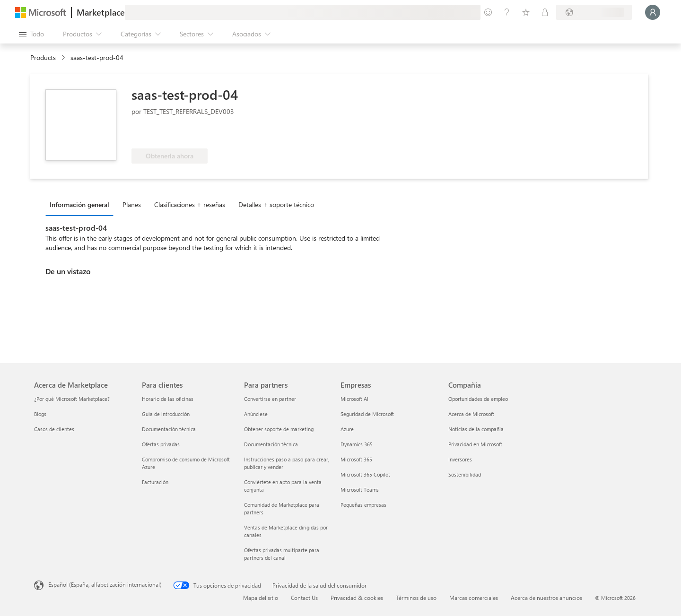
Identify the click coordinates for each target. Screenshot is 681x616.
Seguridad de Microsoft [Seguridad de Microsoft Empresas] (367, 414)
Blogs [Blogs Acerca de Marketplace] (40, 414)
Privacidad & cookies (357, 598)
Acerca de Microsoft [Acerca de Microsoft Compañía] (471, 414)
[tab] (82, 204)
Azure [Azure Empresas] (347, 429)
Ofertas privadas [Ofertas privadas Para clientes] (161, 444)
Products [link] (43, 57)
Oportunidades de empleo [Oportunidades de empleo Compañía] (478, 399)
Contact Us (304, 598)
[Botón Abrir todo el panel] (31, 34)
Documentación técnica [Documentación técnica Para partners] (271, 444)
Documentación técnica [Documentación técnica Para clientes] (169, 429)
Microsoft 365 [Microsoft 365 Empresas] (356, 459)
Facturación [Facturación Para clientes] (155, 482)
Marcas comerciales (474, 598)
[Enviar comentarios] (488, 12)
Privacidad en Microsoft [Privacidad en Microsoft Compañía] (475, 444)
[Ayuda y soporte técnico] (507, 12)
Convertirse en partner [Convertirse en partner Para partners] (270, 399)
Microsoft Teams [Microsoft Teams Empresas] (360, 490)
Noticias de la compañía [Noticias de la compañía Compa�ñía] (476, 429)
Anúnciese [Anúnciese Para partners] (256, 414)
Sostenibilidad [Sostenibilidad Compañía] (465, 474)
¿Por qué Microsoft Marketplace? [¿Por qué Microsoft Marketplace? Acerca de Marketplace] (72, 399)
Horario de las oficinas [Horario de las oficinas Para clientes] (168, 399)
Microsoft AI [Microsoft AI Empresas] (354, 399)
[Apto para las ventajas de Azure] (170, 134)
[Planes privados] (545, 12)
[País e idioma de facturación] (594, 12)
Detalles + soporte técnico (276, 204)
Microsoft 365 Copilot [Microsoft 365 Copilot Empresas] (365, 474)
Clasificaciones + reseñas (190, 204)
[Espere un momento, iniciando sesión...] (653, 12)
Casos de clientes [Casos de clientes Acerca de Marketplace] (54, 429)
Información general (79, 204)
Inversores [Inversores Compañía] (460, 459)
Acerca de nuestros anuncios (546, 598)
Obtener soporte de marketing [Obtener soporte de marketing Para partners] (279, 429)
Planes (132, 204)
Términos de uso (416, 598)
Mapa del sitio (261, 598)
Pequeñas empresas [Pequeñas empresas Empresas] (363, 505)
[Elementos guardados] (526, 12)
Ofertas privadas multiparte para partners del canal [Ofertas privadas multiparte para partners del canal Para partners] (282, 554)
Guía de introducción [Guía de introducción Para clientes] (166, 414)
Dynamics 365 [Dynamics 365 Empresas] (357, 444)
